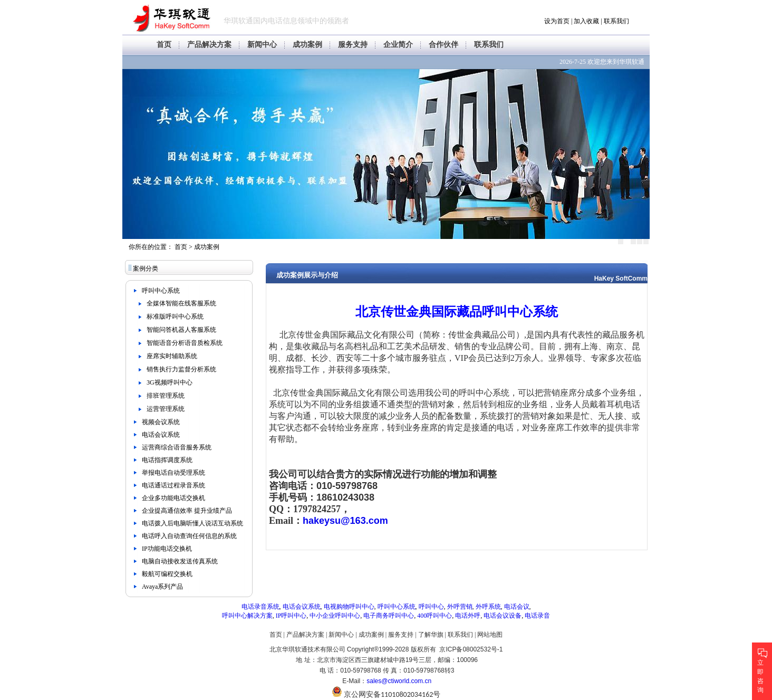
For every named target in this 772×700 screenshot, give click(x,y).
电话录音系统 (260, 607)
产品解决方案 (209, 45)
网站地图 (490, 635)
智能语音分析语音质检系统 (185, 343)
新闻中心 (262, 45)
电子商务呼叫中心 (389, 616)
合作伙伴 (443, 45)
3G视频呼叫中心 (170, 382)
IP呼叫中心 (291, 616)
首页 (164, 45)
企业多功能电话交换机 (173, 498)
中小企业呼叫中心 (335, 616)
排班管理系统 (166, 396)
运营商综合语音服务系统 (177, 447)
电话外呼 (468, 616)
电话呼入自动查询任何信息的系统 (189, 536)
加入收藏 (586, 21)
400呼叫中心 (435, 616)
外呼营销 (460, 607)
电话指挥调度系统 (167, 460)
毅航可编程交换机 (167, 574)
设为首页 (557, 21)
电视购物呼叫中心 (349, 607)
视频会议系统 (161, 422)
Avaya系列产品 (162, 587)
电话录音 (537, 616)
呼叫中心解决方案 (247, 616)
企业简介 (398, 45)
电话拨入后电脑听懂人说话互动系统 (192, 523)
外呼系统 (488, 607)
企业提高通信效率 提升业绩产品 (187, 511)
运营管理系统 (166, 409)
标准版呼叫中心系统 (175, 317)
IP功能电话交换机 (167, 549)
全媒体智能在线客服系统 (181, 303)
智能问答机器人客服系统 (181, 330)
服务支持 (353, 45)
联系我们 (616, 21)
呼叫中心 (431, 607)
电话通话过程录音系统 (173, 485)
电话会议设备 (503, 616)
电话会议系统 (161, 435)
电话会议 (517, 607)
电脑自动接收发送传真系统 (180, 561)
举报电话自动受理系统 (173, 473)
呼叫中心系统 (161, 291)
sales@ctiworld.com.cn (399, 681)
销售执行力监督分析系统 (181, 369)
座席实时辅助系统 (172, 356)
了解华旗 (431, 635)
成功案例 (307, 45)
